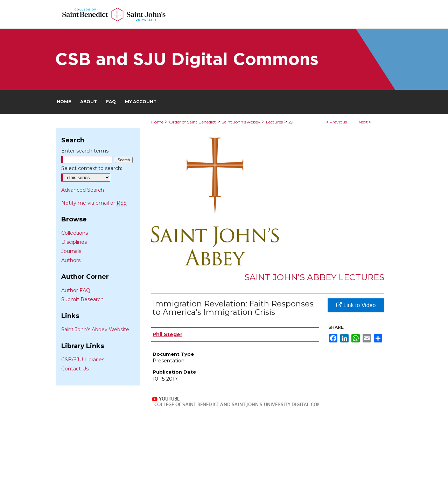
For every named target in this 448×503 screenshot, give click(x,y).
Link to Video (356, 305)
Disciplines (74, 242)
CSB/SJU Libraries (83, 360)
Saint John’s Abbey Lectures (314, 277)
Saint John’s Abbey (241, 122)
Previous (338, 122)
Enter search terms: (85, 151)
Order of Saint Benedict (192, 122)
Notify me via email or (94, 203)
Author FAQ (76, 290)
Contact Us (75, 369)
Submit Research (82, 299)
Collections (75, 233)
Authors (71, 260)
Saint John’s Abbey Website (95, 330)
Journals (71, 251)
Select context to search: (92, 168)
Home (157, 122)
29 (291, 122)
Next (363, 122)
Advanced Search (83, 190)
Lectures (274, 122)
